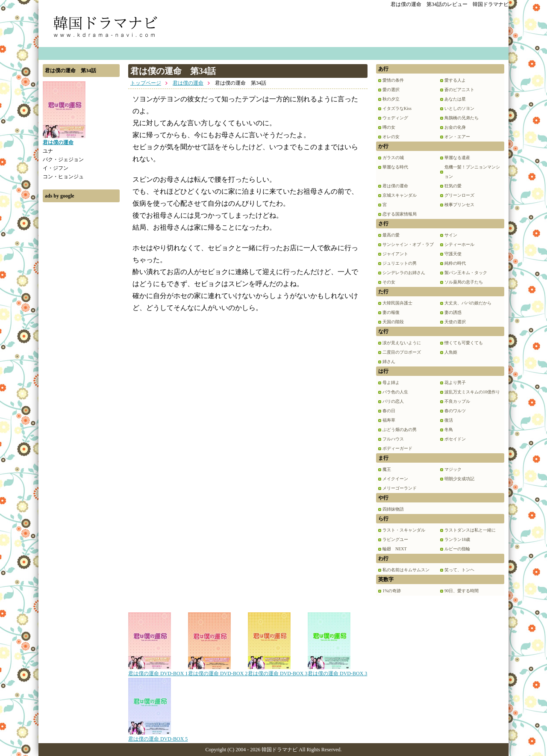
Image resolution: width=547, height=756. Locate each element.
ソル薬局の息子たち (464, 282)
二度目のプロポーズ (402, 352)
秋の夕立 (391, 99)
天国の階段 (393, 322)
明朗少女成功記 (459, 479)
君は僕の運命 (188, 83)
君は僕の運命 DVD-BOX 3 (278, 670)
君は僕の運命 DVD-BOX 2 (218, 670)
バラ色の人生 (395, 392)
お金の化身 (455, 127)
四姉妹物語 (393, 509)
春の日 (389, 411)
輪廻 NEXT (395, 549)
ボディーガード (397, 448)
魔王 (387, 469)
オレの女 (391, 137)
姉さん (389, 362)
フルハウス (393, 439)
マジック (453, 469)
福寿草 (389, 420)
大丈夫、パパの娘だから (468, 303)
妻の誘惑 (453, 312)
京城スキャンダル (400, 195)
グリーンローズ (459, 195)
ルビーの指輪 (457, 549)
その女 (389, 282)
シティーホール (459, 244)
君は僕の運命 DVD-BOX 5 (158, 736)
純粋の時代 (455, 263)
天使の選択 (455, 322)
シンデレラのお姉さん (404, 273)
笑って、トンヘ (459, 570)
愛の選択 (391, 90)
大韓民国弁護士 (397, 303)
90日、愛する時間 (462, 591)
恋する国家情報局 (400, 214)
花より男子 (455, 382)
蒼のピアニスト (459, 90)
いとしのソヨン (459, 108)
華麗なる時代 (395, 167)
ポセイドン (455, 439)
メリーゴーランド (400, 488)
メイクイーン (395, 479)
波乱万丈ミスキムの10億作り (472, 392)
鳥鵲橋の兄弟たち (462, 118)
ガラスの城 (393, 158)
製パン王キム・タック (466, 273)
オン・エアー (457, 137)
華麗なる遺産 (457, 158)
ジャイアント (395, 254)
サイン (451, 235)
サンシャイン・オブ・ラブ (408, 244)
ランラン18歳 (457, 539)
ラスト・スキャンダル (404, 530)
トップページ (146, 83)
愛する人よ (455, 80)
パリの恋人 (393, 401)
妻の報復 (391, 312)
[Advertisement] (81, 335)
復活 (449, 420)
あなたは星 (455, 99)
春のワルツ (455, 411)
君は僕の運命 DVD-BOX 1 (158, 670)
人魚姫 (451, 352)
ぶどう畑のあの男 (400, 430)
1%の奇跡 (392, 591)
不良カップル (457, 401)
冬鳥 (449, 430)
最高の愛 (391, 235)
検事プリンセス (459, 205)
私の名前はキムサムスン (406, 570)
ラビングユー (395, 539)
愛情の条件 (393, 80)
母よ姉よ (391, 382)
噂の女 (389, 127)
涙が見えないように (402, 343)
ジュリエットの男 (400, 263)
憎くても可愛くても (464, 343)
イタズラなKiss (397, 108)
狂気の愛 (453, 186)
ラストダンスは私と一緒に (470, 530)
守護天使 (453, 254)
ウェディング (395, 118)
